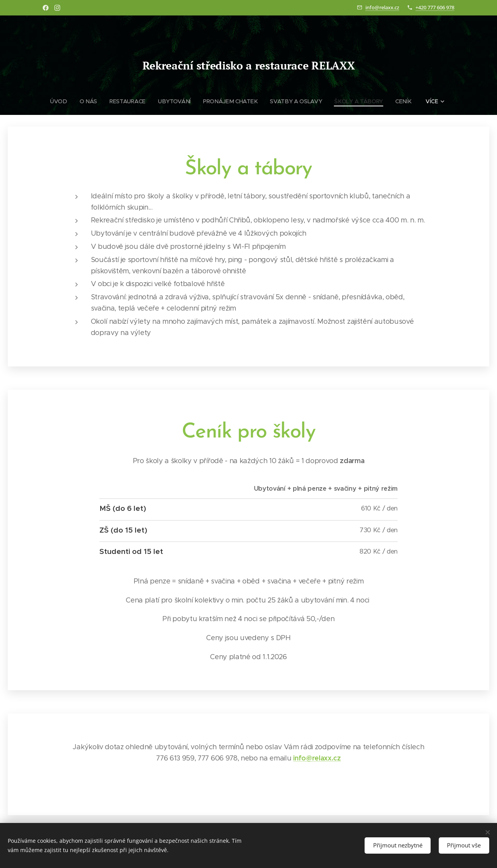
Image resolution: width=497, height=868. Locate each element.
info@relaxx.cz (382, 7)
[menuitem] (62, 101)
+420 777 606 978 (435, 7)
